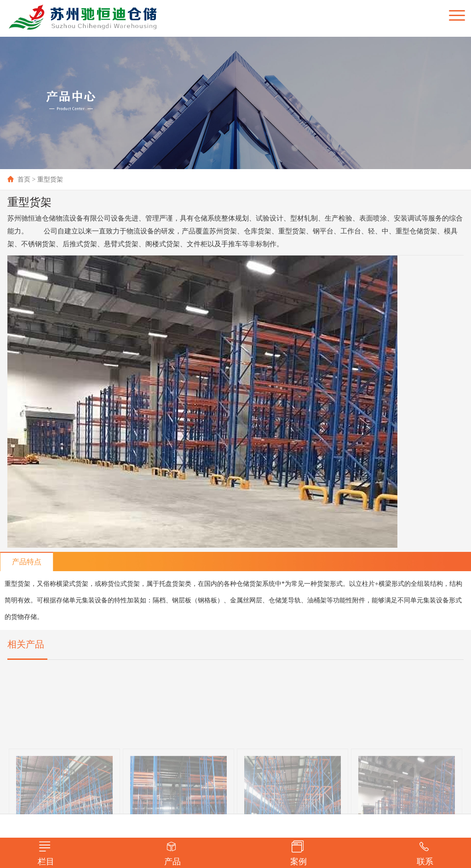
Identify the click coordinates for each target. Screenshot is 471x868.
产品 (172, 853)
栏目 (46, 853)
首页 (19, 179)
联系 (425, 853)
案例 (299, 853)
